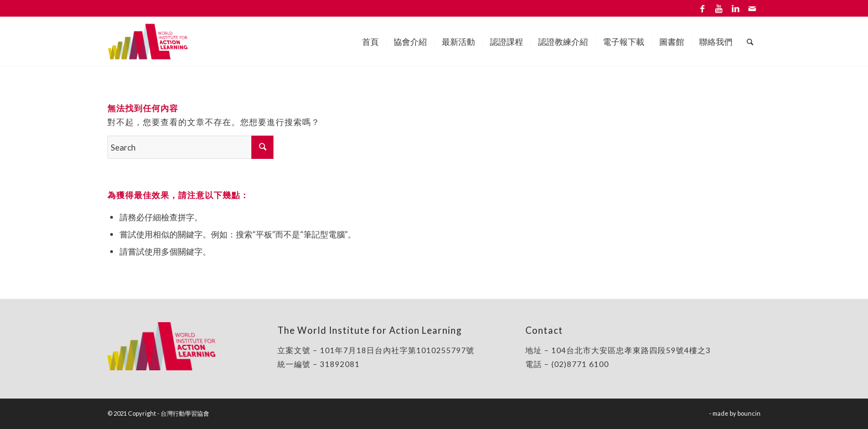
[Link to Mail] (752, 8)
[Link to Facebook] (702, 8)
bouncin (749, 413)
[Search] (750, 42)
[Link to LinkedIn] (735, 8)
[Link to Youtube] (719, 8)
